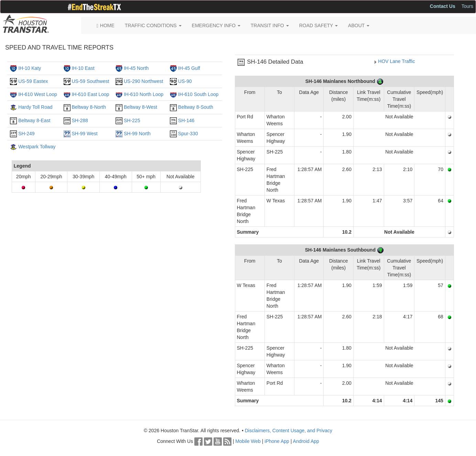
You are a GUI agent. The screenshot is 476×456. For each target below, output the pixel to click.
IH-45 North (136, 68)
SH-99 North (137, 134)
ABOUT (359, 25)
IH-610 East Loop (90, 94)
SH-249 (26, 134)
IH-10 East (83, 68)
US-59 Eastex (33, 81)
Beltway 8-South (196, 107)
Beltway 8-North (89, 107)
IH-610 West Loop (38, 94)
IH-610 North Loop (144, 94)
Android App (306, 441)
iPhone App (277, 441)
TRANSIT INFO (270, 25)
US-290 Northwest (143, 81)
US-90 (185, 81)
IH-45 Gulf (189, 68)
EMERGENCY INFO (216, 25)
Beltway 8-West (140, 107)
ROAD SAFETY (318, 25)
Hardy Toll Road (35, 107)
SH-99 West (84, 134)
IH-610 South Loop (198, 94)
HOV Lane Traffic (396, 61)
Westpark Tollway (37, 147)
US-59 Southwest (90, 81)
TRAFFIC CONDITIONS (153, 25)
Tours (467, 6)
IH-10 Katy (30, 68)
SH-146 (186, 120)
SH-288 (80, 120)
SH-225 (132, 120)
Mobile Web (248, 441)
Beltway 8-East (34, 120)
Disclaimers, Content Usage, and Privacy (289, 431)
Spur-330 (188, 134)
